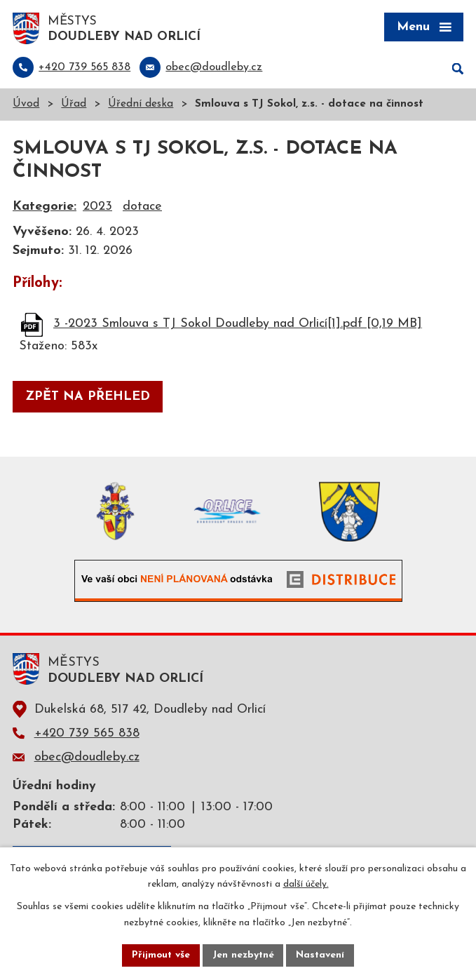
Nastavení (321, 955)
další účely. (306, 884)
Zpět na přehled (88, 397)
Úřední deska (141, 106)
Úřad (74, 106)
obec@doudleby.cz (87, 758)
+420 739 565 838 (87, 734)
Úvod (26, 106)
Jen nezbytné (244, 955)
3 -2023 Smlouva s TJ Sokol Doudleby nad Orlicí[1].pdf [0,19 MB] (238, 324)
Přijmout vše (161, 955)
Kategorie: (45, 208)
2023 (97, 208)
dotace (142, 208)
